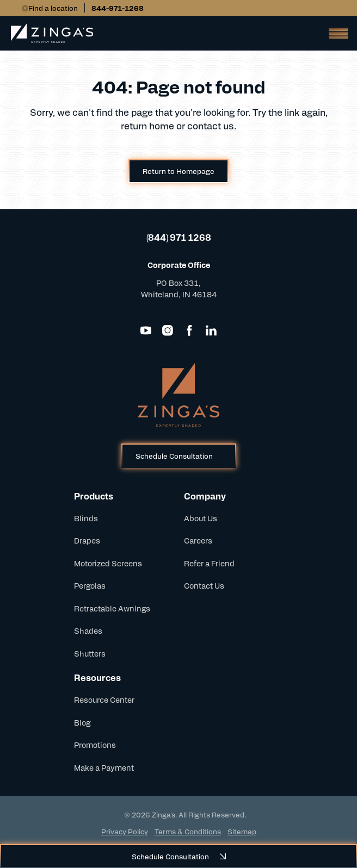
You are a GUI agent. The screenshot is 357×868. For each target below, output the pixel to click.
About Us (201, 518)
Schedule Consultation (174, 456)
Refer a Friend (209, 563)
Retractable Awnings (112, 608)
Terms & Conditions (188, 831)
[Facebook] (189, 330)
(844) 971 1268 (179, 237)
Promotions (95, 745)
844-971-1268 (118, 8)
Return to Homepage (178, 171)
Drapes (87, 540)
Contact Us (204, 585)
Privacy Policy (125, 831)
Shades (88, 630)
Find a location (53, 8)
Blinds (86, 518)
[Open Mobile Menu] (335, 33)
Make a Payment (104, 767)
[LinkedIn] (211, 330)
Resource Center (104, 700)
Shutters (90, 653)
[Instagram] (168, 330)
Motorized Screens (108, 563)
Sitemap (242, 831)
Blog (82, 722)
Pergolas (90, 585)
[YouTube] (146, 330)
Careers (198, 540)
